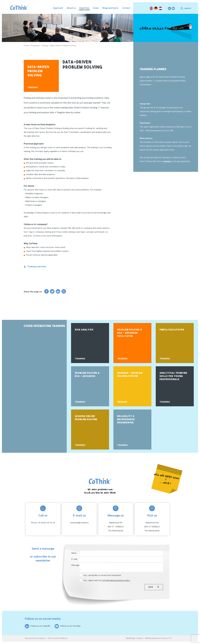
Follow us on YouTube (68, 626)
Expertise (84, 8)
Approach (58, 8)
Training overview (35, 267)
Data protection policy (35, 638)
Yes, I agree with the (107, 581)
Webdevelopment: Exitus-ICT (158, 638)
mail (148, 77)
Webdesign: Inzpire (134, 638)
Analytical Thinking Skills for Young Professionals (173, 376)
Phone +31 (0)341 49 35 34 (43, 523)
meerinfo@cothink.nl (79, 523)
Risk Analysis (84, 330)
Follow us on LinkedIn (37, 626)
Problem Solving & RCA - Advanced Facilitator (130, 333)
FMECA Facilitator (172, 330)
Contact (126, 8)
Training (45, 46)
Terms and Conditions (57, 638)
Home (26, 46)
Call (141, 77)
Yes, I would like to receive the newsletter (102, 575)
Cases (96, 8)
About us (71, 8)
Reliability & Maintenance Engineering (126, 420)
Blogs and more (110, 8)
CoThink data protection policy (116, 581)
